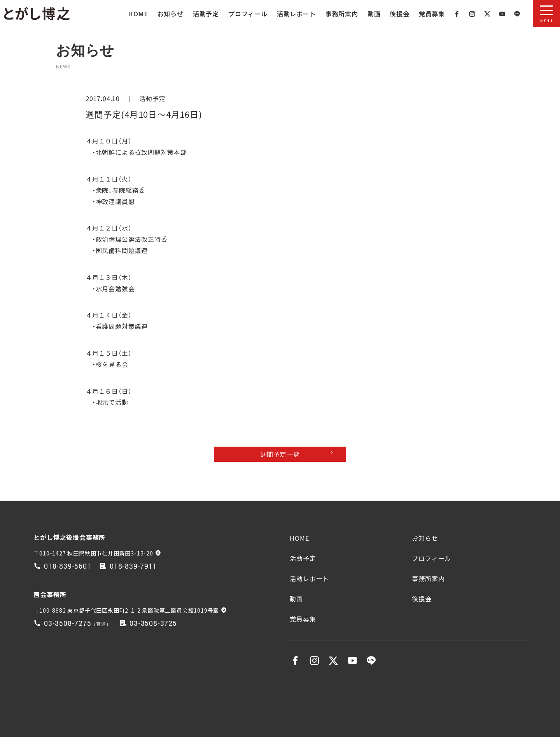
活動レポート (297, 14)
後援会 (399, 14)
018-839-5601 (68, 567)
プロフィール (248, 14)
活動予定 (206, 14)
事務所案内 (342, 14)
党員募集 (432, 14)
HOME (138, 14)
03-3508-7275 (68, 624)
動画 (374, 14)
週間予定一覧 (280, 454)
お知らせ (171, 14)
